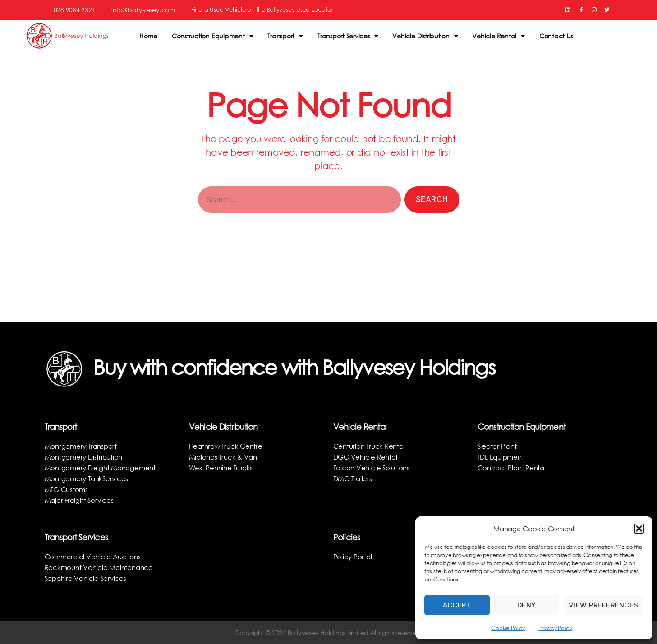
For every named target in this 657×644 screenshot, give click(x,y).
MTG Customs (68, 489)
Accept (457, 605)
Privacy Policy (555, 628)
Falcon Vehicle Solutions (373, 467)
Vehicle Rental (498, 36)
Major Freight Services (81, 500)
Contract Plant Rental (513, 467)
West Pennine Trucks (222, 467)
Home (148, 36)
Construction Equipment (213, 36)
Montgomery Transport (83, 446)
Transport (285, 36)
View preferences (604, 605)
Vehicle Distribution (425, 36)
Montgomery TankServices (89, 478)
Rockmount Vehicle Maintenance (101, 567)
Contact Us (556, 36)
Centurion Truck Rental (371, 446)
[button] (639, 529)
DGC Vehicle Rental (367, 457)
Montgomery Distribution (85, 457)
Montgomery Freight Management (103, 467)
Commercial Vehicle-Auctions (94, 556)
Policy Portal (353, 556)
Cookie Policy (508, 628)
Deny (527, 605)
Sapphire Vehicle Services (87, 578)
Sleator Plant (498, 446)
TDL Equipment (503, 457)
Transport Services (348, 36)
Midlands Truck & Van (225, 457)
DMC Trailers (354, 478)
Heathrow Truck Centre (227, 446)
